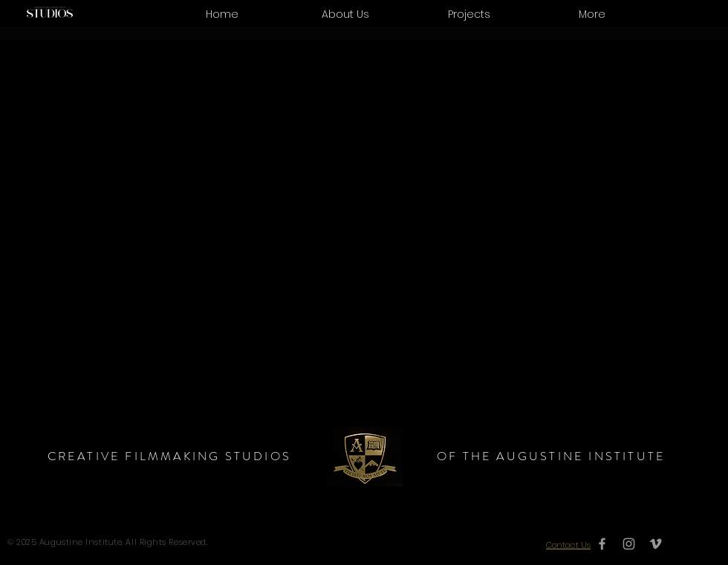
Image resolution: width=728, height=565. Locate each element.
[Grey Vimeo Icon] (656, 544)
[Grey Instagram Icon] (629, 544)
